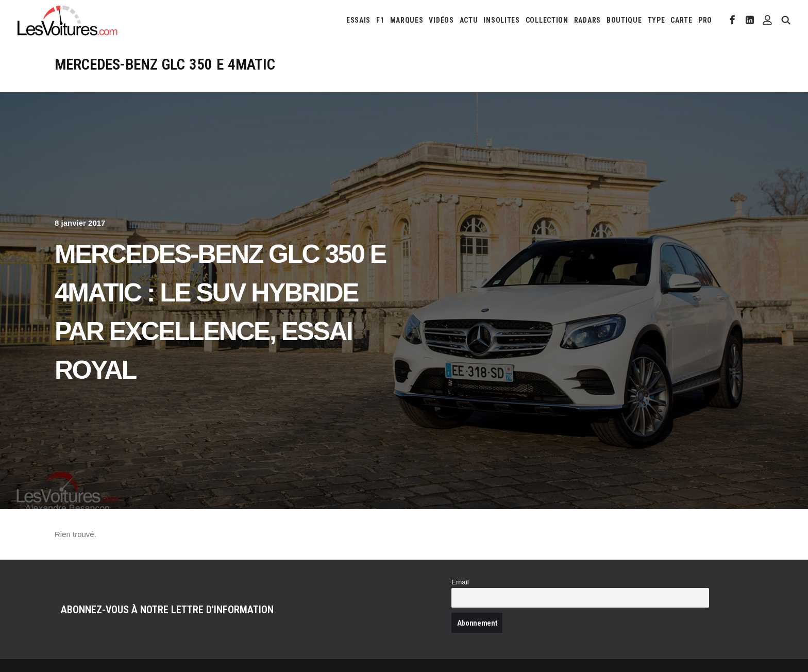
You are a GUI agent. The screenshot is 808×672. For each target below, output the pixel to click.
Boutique (624, 20)
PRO (705, 20)
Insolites (501, 20)
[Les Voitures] (68, 20)
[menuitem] (358, 20)
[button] (733, 20)
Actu (469, 20)
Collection (547, 20)
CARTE (681, 20)
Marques (407, 20)
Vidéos (441, 20)
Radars (587, 20)
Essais (358, 20)
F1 (380, 20)
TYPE (656, 20)
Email (460, 582)
